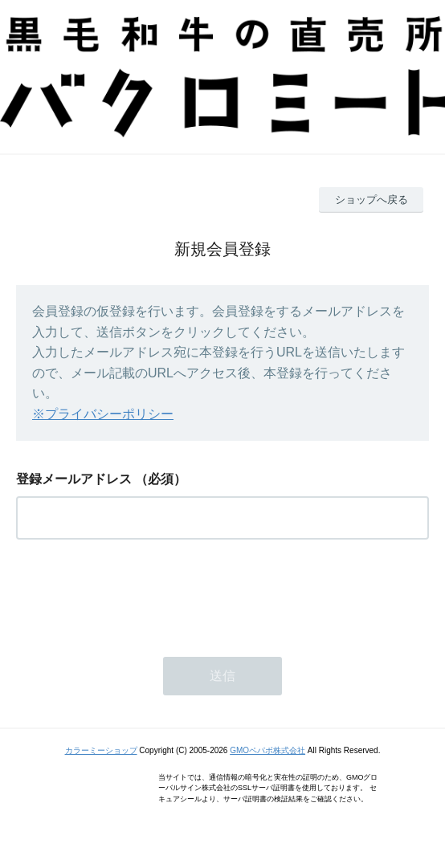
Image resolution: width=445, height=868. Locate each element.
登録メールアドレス (74, 479)
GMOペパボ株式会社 (267, 750)
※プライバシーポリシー (103, 414)
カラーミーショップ (101, 750)
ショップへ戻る (372, 200)
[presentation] (138, 593)
